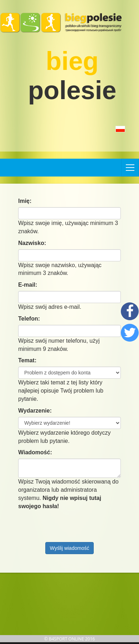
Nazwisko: (32, 243)
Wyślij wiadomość (69, 548)
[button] (69, 128)
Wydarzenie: (35, 411)
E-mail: (28, 285)
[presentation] (55, 523)
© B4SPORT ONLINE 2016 (69, 639)
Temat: (27, 360)
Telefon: (29, 319)
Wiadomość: (35, 452)
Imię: (25, 201)
